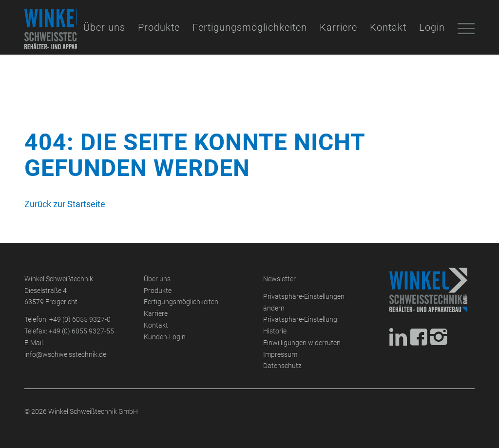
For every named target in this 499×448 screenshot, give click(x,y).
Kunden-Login (165, 337)
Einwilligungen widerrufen (302, 343)
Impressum (280, 355)
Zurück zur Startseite (65, 204)
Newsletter (279, 279)
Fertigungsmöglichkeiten (181, 302)
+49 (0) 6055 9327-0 (80, 320)
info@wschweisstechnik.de (65, 355)
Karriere (156, 314)
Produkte (158, 291)
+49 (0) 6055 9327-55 (81, 331)
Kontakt (156, 325)
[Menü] (463, 27)
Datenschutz (282, 366)
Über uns (157, 279)
